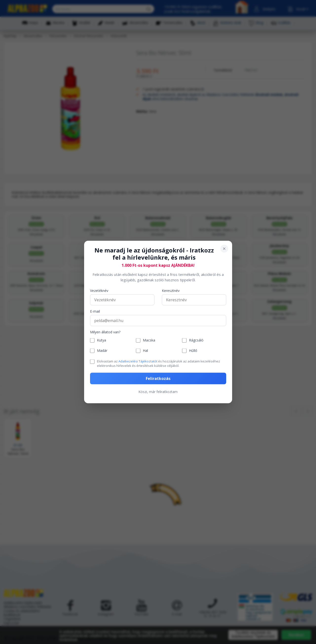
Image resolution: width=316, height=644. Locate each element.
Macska (149, 340)
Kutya (102, 340)
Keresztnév (171, 291)
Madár (102, 351)
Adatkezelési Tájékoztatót (138, 361)
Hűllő (193, 351)
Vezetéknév (99, 291)
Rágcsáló (196, 340)
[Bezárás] (224, 249)
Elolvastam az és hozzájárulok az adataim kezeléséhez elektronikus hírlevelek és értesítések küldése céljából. (158, 363)
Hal (145, 351)
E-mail (95, 311)
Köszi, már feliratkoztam (158, 392)
